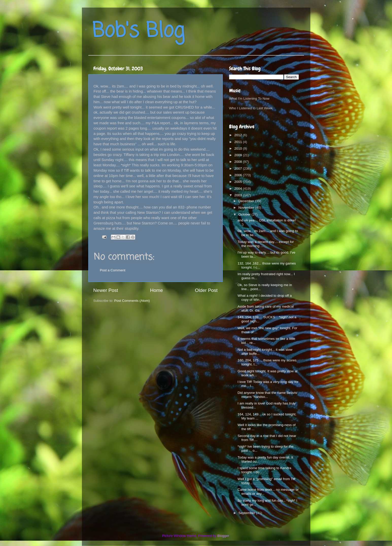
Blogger (223, 536)
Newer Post (106, 290)
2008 (238, 162)
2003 (238, 195)
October (245, 214)
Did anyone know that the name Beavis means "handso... (267, 395)
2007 (238, 169)
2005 (238, 182)
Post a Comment (113, 270)
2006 (238, 175)
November (247, 208)
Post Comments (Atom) (132, 301)
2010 (238, 148)
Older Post (206, 290)
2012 (238, 135)
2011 (238, 142)
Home (157, 290)
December (247, 201)
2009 (238, 155)
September (247, 513)
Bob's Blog (138, 31)
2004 (238, 189)
